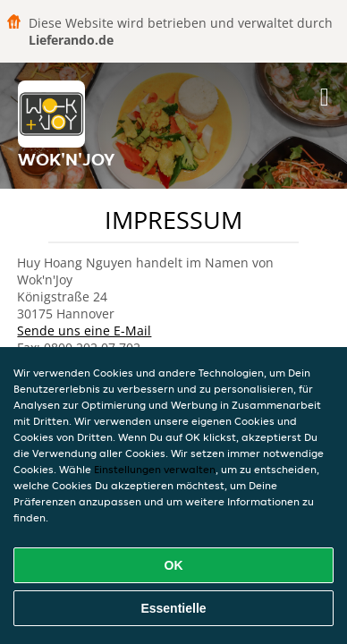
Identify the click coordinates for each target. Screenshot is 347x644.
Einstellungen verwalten (155, 469)
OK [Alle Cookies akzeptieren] (174, 565)
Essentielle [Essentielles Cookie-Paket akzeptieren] (173, 608)
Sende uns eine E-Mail (84, 330)
